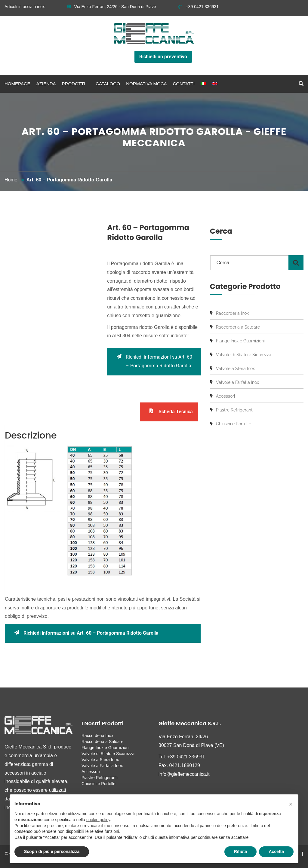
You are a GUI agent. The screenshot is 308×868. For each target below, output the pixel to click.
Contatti (184, 84)
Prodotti (74, 84)
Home (11, 180)
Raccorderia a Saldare (238, 327)
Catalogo (108, 84)
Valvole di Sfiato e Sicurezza (244, 355)
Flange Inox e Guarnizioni (240, 341)
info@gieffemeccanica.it (184, 774)
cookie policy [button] (98, 820)
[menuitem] (203, 84)
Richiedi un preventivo (163, 57)
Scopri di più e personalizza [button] (52, 851)
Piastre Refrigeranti (235, 410)
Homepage (17, 84)
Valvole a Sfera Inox (235, 369)
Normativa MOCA (146, 84)
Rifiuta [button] (241, 851)
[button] (291, 804)
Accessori (225, 396)
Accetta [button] (276, 851)
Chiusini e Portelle (234, 424)
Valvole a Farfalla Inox (237, 382)
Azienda (46, 84)
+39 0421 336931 (199, 7)
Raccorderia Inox (232, 313)
